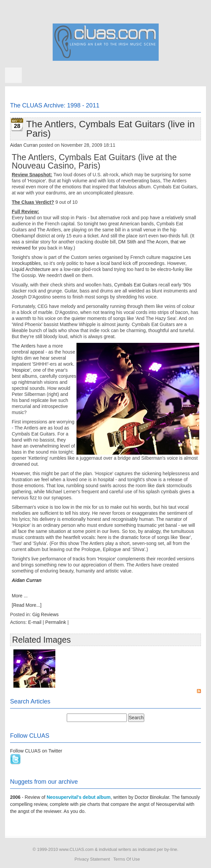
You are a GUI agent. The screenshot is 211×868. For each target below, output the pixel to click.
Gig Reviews (45, 614)
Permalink (56, 622)
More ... (20, 596)
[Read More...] (27, 605)
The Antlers (24, 346)
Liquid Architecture (31, 269)
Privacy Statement (92, 859)
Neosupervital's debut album (79, 797)
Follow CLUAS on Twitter (36, 751)
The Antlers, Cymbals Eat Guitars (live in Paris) (111, 129)
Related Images (41, 640)
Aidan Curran (24, 145)
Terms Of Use (127, 859)
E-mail (35, 622)
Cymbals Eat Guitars (136, 285)
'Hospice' (21, 370)
